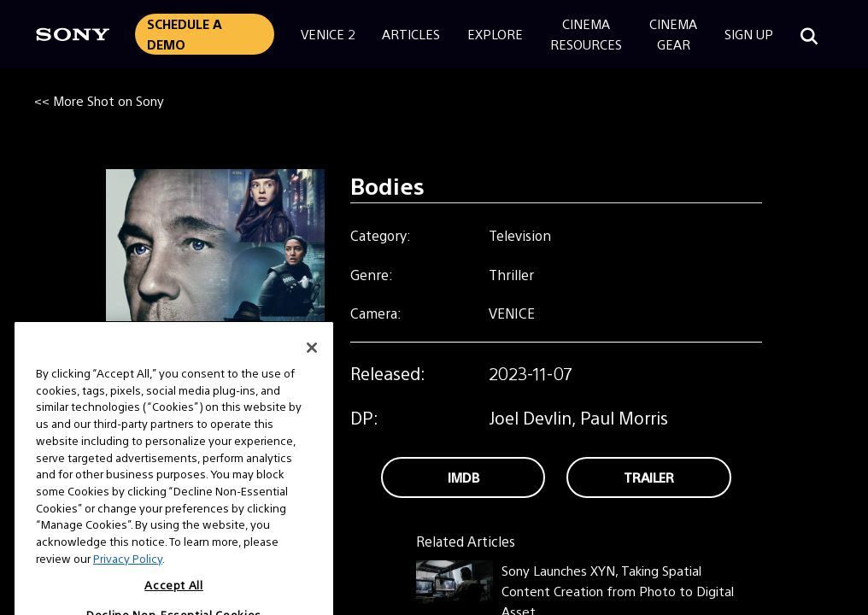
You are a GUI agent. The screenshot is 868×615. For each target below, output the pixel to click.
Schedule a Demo (185, 34)
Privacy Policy (128, 582)
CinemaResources (586, 34)
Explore (495, 34)
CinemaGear (673, 34)
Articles (411, 34)
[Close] (312, 372)
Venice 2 (328, 34)
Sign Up (749, 34)
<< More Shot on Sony (99, 100)
